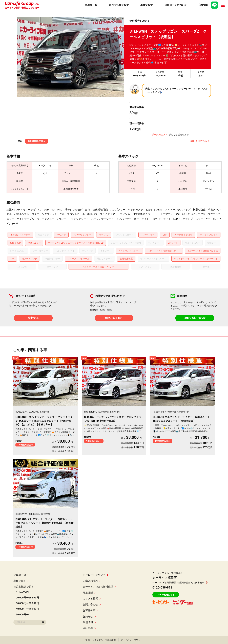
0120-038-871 (114, 318)
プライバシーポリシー (132, 640)
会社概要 (89, 628)
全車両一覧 (21, 575)
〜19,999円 (22, 592)
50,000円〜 (22, 615)
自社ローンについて (96, 575)
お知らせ (89, 616)
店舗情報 (89, 622)
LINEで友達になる (166, 595)
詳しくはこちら (200, 141)
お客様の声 (91, 610)
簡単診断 (89, 593)
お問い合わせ (92, 604)
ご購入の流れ (92, 581)
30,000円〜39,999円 (27, 603)
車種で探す (21, 581)
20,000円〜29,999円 (27, 598)
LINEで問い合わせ (195, 318)
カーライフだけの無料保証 (99, 587)
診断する (33, 318)
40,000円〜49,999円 (27, 609)
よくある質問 (92, 599)
